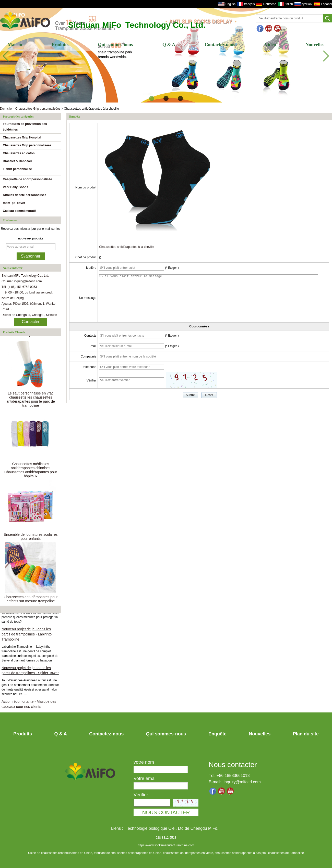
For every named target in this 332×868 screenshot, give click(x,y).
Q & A (169, 45)
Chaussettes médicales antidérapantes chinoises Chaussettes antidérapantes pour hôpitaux (31, 471)
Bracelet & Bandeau (17, 161)
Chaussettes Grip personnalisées (38, 109)
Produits (60, 45)
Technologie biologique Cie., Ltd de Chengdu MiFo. (172, 828)
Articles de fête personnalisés (25, 195)
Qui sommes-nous (116, 45)
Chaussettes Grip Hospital (22, 137)
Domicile (6, 109)
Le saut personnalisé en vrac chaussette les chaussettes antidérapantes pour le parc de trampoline (31, 401)
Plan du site (306, 734)
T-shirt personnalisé (17, 169)
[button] (152, 98)
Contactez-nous (220, 45)
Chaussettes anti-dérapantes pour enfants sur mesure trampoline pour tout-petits (31, 602)
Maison (15, 45)
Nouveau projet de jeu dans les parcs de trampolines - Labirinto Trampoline (27, 635)
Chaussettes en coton (19, 153)
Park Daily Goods (15, 187)
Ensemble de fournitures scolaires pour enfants (31, 538)
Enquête (217, 734)
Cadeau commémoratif (19, 211)
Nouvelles (315, 45)
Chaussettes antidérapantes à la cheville (127, 247)
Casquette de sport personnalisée (27, 179)
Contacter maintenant (31, 323)
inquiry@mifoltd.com (242, 782)
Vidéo (270, 45)
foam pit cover (14, 203)
